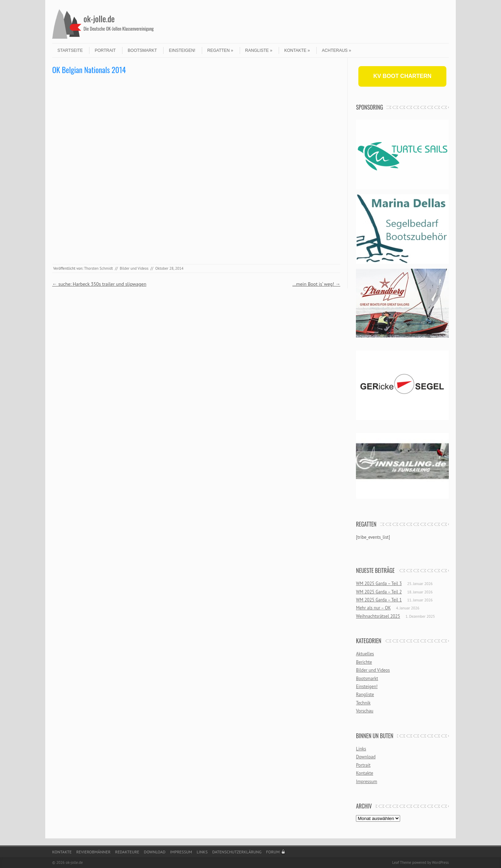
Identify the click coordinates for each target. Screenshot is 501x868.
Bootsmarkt (142, 50)
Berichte (364, 662)
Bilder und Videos (134, 268)
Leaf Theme (401, 862)
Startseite (70, 50)
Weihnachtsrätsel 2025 (378, 616)
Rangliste (259, 50)
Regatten (220, 50)
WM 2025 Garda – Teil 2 (379, 592)
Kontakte (297, 50)
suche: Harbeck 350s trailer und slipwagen (99, 284)
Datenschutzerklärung (237, 852)
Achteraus (336, 50)
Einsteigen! (182, 50)
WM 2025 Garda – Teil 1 (379, 600)
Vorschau (365, 711)
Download (366, 757)
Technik (363, 703)
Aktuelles (365, 654)
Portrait (105, 50)
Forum (273, 852)
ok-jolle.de (99, 18)
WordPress (440, 862)
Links (361, 749)
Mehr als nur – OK (373, 608)
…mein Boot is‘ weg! (316, 284)
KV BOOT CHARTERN (402, 76)
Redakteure (127, 852)
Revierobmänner (93, 852)
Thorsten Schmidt (99, 268)
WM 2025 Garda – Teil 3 (379, 583)
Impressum (367, 782)
